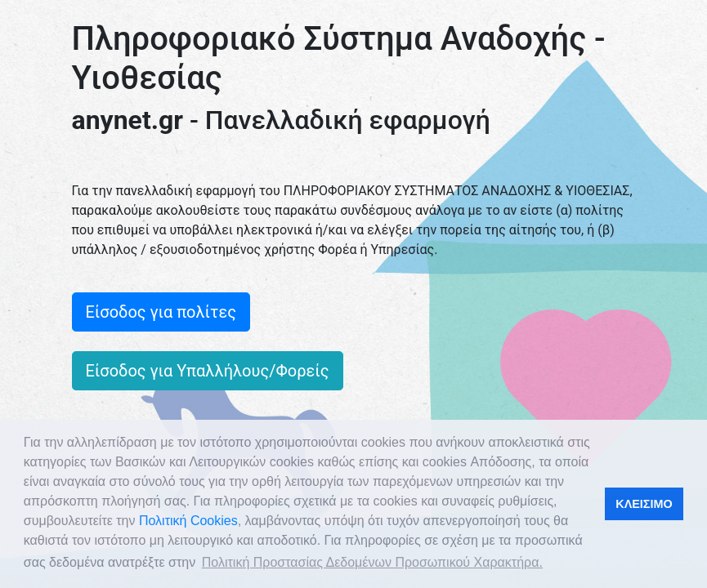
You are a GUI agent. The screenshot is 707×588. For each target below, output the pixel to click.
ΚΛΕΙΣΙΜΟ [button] (644, 504)
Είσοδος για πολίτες (161, 312)
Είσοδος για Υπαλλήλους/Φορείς (208, 371)
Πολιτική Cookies (188, 521)
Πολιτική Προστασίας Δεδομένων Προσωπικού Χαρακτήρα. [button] (372, 562)
